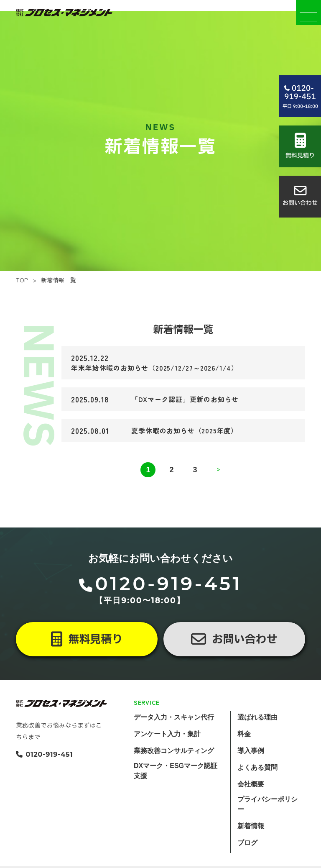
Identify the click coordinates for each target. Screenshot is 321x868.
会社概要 (251, 798)
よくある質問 (257, 782)
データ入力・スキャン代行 (174, 731)
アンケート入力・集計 (167, 748)
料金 (244, 748)
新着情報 (251, 840)
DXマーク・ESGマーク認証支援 (176, 785)
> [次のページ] (218, 484)
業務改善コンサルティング (174, 765)
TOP (22, 294)
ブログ (247, 857)
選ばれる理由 (257, 731)
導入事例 (251, 765)
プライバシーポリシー (267, 818)
